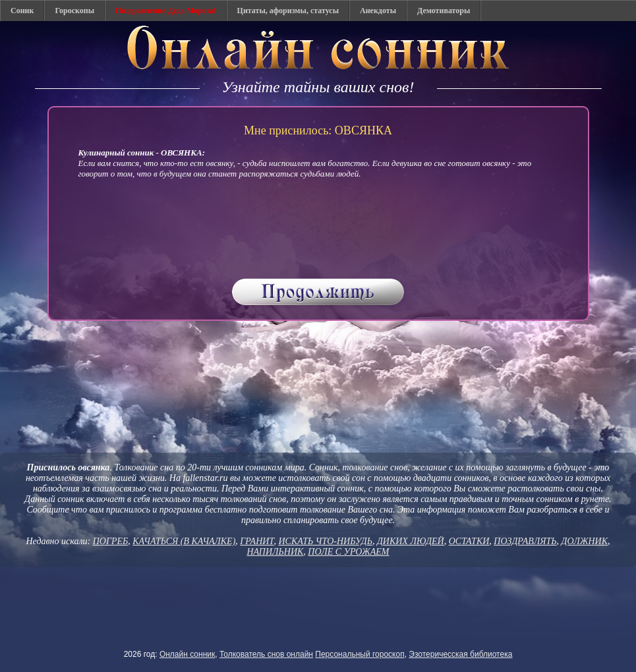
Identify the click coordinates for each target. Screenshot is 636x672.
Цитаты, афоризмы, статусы (288, 11)
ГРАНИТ (257, 541)
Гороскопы (74, 11)
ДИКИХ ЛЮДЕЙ (411, 541)
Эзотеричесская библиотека (460, 654)
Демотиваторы (444, 11)
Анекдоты (378, 11)
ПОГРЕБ (111, 541)
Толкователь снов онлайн (266, 654)
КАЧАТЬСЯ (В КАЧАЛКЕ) (184, 541)
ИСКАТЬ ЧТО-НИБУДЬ (325, 541)
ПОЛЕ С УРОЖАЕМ (348, 552)
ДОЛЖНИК (585, 541)
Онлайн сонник (187, 654)
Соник (22, 11)
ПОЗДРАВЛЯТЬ (525, 541)
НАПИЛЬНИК (275, 552)
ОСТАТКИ (469, 541)
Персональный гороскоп (360, 654)
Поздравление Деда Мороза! (166, 11)
